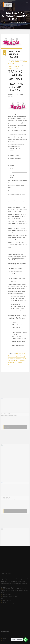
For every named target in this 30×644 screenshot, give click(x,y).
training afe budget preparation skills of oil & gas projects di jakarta (18, 340)
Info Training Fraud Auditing (16, 58)
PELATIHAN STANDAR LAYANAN (17, 22)
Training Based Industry (15, 61)
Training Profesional (14, 63)
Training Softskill (13, 64)
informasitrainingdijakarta (17, 57)
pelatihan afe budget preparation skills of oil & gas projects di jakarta (18, 348)
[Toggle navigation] (27, 2)
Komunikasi (11, 60)
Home (7, 22)
